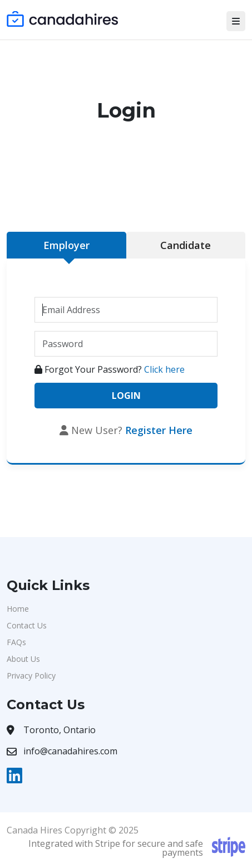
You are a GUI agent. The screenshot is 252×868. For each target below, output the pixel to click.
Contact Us (27, 625)
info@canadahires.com (70, 751)
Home (18, 609)
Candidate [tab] (186, 245)
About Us (23, 659)
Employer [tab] (66, 245)
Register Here (159, 430)
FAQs (16, 642)
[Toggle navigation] (236, 21)
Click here (164, 369)
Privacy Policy (31, 676)
